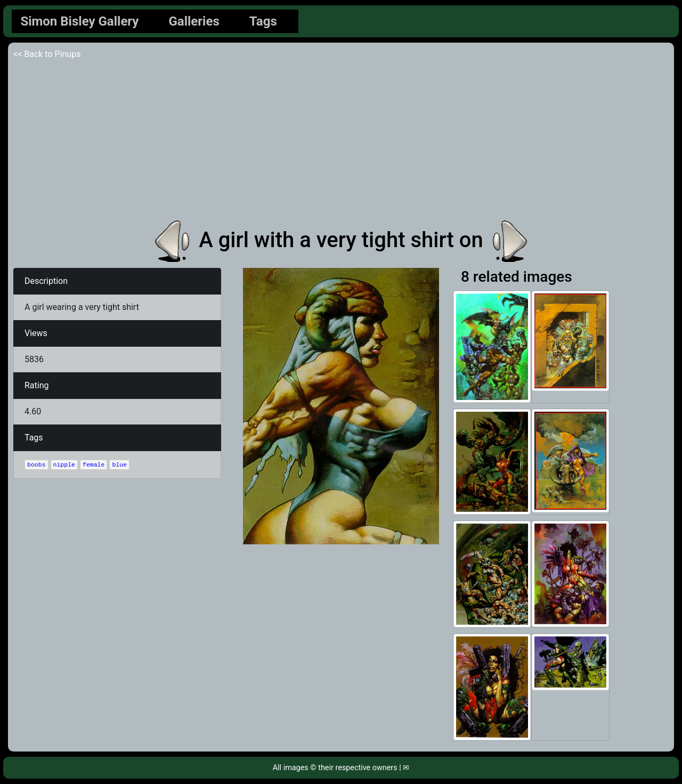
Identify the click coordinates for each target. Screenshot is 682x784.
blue (119, 465)
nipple (64, 465)
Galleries (194, 21)
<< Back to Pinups (47, 54)
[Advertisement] (341, 141)
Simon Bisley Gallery (79, 21)
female (94, 465)
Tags (263, 21)
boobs (36, 465)
